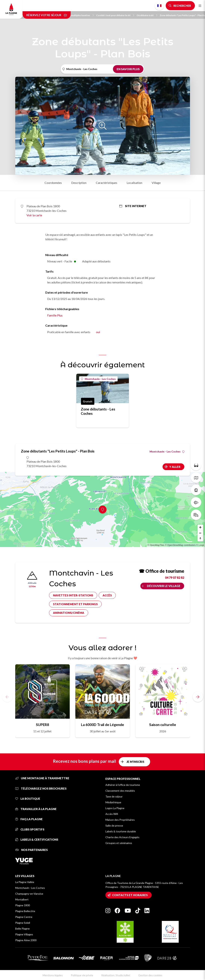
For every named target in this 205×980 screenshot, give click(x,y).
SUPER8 (42, 725)
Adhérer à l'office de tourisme (123, 785)
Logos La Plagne (115, 808)
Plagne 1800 (23, 905)
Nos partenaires (31, 850)
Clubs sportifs (30, 829)
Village (156, 183)
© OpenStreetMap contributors (180, 545)
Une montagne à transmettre (42, 778)
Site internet (133, 206)
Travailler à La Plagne (36, 809)
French (159, 6)
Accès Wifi (112, 814)
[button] (198, 697)
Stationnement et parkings (75, 604)
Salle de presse (114, 826)
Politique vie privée (82, 975)
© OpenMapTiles (156, 545)
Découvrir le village (164, 586)
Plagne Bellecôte (25, 911)
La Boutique (28, 799)
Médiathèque (113, 802)
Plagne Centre (24, 917)
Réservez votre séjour (47, 15)
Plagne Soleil (23, 923)
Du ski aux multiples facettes (77, 15)
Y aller (175, 467)
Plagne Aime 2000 (26, 940)
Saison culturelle (163, 725)
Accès (107, 595)
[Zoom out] (200, 533)
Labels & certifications (37, 839)
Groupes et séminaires (119, 843)
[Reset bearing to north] (200, 539)
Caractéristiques (107, 183)
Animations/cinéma (69, 613)
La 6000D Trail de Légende (102, 725)
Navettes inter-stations (73, 595)
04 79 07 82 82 (175, 578)
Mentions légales (53, 975)
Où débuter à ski (147, 15)
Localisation (134, 183)
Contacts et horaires (130, 895)
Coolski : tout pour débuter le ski (115, 15)
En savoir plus (128, 69)
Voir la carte (34, 215)
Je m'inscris (135, 762)
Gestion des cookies (150, 975)
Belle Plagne (22, 929)
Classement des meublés (120, 791)
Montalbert (22, 899)
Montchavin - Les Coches (98, 379)
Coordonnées (53, 183)
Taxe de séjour (114, 796)
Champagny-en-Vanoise (29, 894)
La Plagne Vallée (25, 882)
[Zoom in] (200, 527)
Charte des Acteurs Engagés (122, 837)
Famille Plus (55, 315)
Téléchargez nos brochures (41, 788)
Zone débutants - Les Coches (98, 411)
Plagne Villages (24, 934)
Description (79, 183)
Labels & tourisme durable (121, 831)
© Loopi (200, 545)
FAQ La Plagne (29, 819)
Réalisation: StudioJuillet (116, 975)
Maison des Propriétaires (120, 820)
